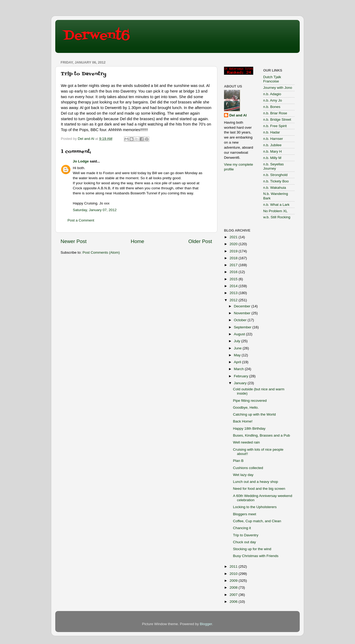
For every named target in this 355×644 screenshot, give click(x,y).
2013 (234, 293)
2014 (234, 286)
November (243, 313)
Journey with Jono (278, 88)
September (243, 327)
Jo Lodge (81, 161)
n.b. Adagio (272, 94)
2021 (234, 237)
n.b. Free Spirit (275, 126)
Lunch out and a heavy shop (256, 482)
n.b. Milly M (272, 158)
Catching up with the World (254, 414)
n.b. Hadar (272, 132)
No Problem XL (276, 211)
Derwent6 (97, 36)
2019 (234, 251)
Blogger (206, 624)
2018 (234, 258)
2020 (234, 244)
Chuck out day (244, 542)
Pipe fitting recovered (250, 401)
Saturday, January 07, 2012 (95, 210)
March (239, 369)
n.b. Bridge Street (277, 120)
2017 (234, 265)
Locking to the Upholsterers (255, 507)
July (238, 341)
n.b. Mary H (273, 151)
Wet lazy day (243, 475)
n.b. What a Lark (276, 205)
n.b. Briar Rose (275, 113)
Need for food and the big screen (259, 489)
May (238, 355)
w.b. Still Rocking (277, 217)
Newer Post (74, 241)
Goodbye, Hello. (246, 407)
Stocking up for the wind (252, 549)
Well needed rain (246, 442)
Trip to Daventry (246, 535)
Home (137, 241)
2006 (234, 602)
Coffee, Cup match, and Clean (257, 521)
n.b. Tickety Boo (276, 181)
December (243, 306)
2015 (234, 279)
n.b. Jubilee (272, 145)
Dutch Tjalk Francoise (272, 79)
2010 (234, 574)
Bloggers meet (245, 514)
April (238, 362)
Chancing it (242, 528)
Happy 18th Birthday (249, 428)
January (241, 383)
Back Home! (243, 421)
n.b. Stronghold (276, 175)
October (241, 320)
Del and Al (238, 115)
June (238, 348)
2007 (234, 595)
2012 (234, 300)
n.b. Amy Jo (273, 100)
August (240, 334)
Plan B (238, 461)
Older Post (200, 241)
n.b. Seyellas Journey (274, 166)
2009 (234, 581)
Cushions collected (248, 468)
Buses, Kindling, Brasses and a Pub (262, 435)
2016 (234, 272)
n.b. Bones (272, 107)
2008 (234, 587)
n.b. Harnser (273, 139)
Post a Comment (81, 220)
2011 (234, 566)
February (242, 376)
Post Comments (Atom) (101, 252)
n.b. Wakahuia (275, 188)
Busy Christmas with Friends (256, 556)
